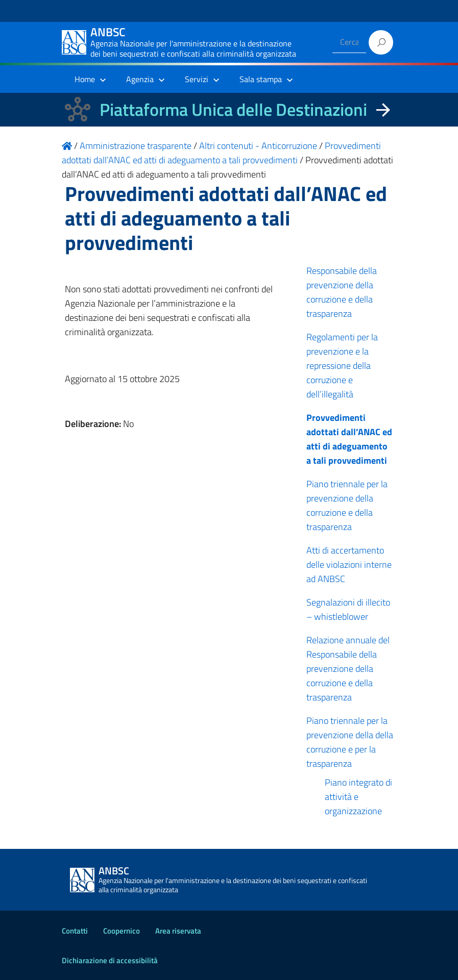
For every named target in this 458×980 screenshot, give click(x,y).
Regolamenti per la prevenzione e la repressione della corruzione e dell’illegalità (342, 366)
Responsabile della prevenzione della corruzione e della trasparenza (342, 292)
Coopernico (122, 931)
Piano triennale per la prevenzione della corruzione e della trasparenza (347, 505)
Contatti (75, 931)
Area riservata (178, 931)
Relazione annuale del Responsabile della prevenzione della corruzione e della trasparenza (348, 669)
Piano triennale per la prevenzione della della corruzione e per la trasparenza (350, 742)
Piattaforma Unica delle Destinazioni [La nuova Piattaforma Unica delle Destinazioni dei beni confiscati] (233, 109)
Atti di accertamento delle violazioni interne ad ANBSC (349, 564)
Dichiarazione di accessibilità (110, 960)
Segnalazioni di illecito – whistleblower (348, 609)
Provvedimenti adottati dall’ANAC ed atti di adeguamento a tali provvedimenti (349, 439)
